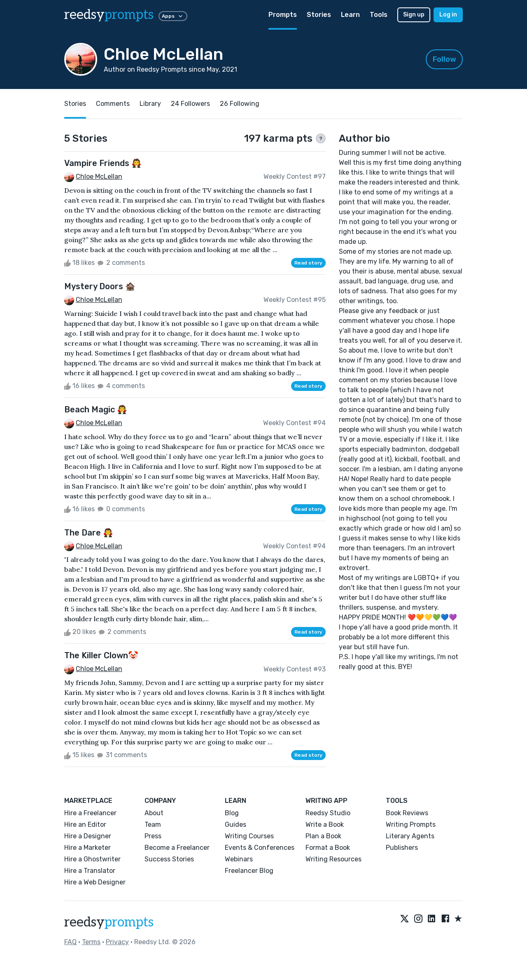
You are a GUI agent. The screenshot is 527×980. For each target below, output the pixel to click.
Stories (319, 15)
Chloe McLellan (99, 177)
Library (150, 104)
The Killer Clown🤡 (101, 655)
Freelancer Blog (249, 871)
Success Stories (169, 859)
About (154, 813)
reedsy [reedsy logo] (109, 15)
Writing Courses (249, 836)
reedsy (109, 922)
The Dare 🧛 (89, 533)
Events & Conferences (260, 848)
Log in (448, 15)
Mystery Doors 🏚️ (100, 286)
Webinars (239, 859)
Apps (173, 16)
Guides (236, 824)
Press (153, 836)
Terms (91, 942)
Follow (444, 59)
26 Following (240, 104)
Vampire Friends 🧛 (103, 163)
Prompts (283, 15)
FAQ (70, 942)
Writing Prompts (411, 824)
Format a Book (328, 848)
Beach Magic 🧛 (96, 409)
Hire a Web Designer (95, 882)
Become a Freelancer (177, 848)
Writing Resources (333, 859)
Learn (350, 15)
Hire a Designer (88, 836)
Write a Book (325, 824)
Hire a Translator (90, 871)
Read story (308, 263)
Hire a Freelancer (90, 813)
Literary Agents (410, 836)
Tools (379, 15)
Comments (113, 104)
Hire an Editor (85, 824)
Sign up (414, 15)
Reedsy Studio (328, 813)
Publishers (402, 848)
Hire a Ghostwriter (92, 859)
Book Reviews (407, 813)
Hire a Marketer (87, 848)
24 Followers (190, 104)
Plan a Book (323, 836)
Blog (232, 813)
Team (153, 824)
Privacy (117, 942)
